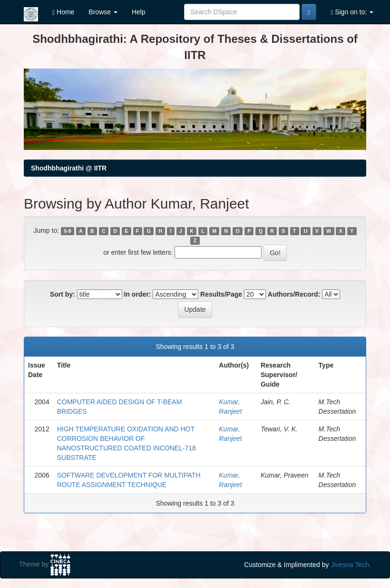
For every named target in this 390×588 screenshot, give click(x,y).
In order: (138, 294)
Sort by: (63, 294)
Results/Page (221, 294)
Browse (103, 12)
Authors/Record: (294, 294)
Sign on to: (352, 12)
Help (139, 12)
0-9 (67, 231)
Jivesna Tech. (351, 565)
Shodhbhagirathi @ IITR (69, 168)
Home (63, 12)
